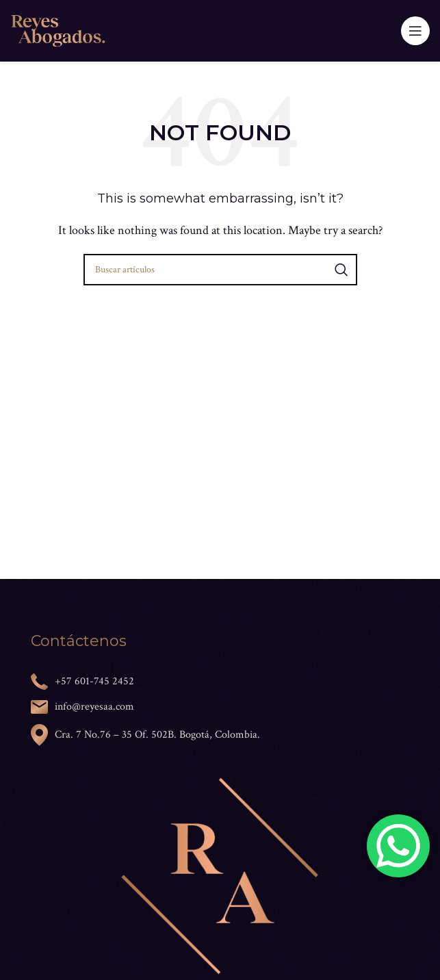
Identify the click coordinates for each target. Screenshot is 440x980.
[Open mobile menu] (415, 31)
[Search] (220, 270)
